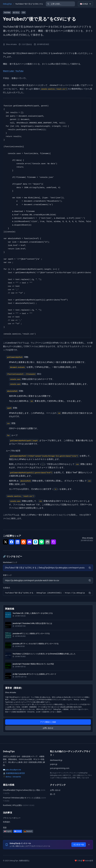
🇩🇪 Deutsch (28, 831)
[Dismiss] (89, 845)
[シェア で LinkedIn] (17, 542)
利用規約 (6, 822)
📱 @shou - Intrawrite (12, 777)
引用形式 (6, 588)
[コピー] (90, 568)
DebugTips (7, 4)
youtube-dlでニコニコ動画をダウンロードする (31, 634)
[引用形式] (45, 593)
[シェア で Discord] (29, 542)
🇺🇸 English (8, 831)
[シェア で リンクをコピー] (53, 542)
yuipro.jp (54, 764)
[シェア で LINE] (41, 542)
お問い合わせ (48, 728)
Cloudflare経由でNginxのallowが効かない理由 (21, 790)
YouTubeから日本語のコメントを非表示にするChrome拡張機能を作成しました (44, 654)
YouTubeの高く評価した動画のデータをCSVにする (33, 613)
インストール (79, 845)
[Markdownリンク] (45, 568)
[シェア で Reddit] (23, 542)
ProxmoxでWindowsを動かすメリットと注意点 (22, 798)
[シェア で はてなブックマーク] (35, 542)
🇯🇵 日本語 (86, 4)
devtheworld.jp (56, 760)
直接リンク (7, 575)
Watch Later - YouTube (13, 71)
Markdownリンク (10, 562)
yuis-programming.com (60, 768)
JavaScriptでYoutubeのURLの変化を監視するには (32, 623)
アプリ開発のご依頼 (48, 722)
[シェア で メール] (47, 542)
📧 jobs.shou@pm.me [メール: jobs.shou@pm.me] (12, 770)
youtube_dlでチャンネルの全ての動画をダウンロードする (36, 644)
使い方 (53, 794)
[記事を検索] (60, 4)
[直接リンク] (45, 581)
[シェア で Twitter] (5, 542)
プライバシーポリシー (12, 818)
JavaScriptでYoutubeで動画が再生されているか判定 (33, 664)
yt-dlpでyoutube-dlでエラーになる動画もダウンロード (34, 674)
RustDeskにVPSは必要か (13, 805)
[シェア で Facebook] (11, 542)
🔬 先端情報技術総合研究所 (14, 773)
